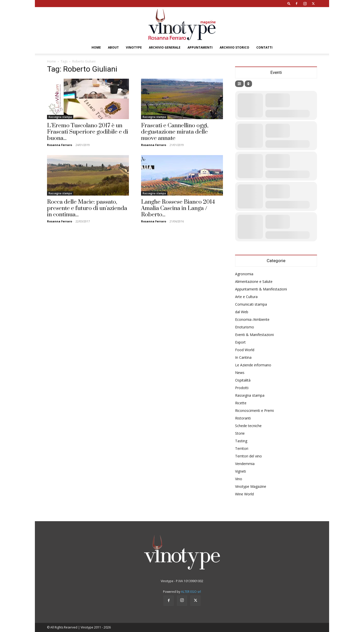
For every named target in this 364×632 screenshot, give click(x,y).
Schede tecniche (248, 426)
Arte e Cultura (246, 297)
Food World (245, 350)
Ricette (241, 403)
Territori (242, 448)
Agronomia (244, 274)
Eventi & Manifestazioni (254, 335)
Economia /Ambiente (252, 319)
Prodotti (242, 388)
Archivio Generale (165, 47)
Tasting (241, 441)
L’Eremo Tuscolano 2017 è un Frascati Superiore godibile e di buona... (88, 132)
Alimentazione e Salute (254, 281)
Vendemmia (245, 464)
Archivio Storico (234, 47)
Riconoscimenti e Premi (254, 410)
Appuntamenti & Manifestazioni (261, 289)
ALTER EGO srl (191, 592)
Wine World (244, 494)
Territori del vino (248, 456)
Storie (240, 433)
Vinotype (134, 47)
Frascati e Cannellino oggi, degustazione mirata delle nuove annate (175, 132)
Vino (239, 479)
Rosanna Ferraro (60, 145)
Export (240, 342)
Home (96, 47)
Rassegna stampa (60, 117)
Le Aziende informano (253, 365)
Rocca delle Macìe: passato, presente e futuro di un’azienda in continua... (87, 208)
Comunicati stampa (251, 304)
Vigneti (241, 471)
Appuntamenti (200, 47)
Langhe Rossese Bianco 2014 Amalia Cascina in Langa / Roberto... (178, 208)
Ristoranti (243, 418)
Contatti (264, 47)
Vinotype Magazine (251, 486)
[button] (289, 3)
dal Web (242, 312)
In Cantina (243, 357)
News (240, 373)
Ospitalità (243, 380)
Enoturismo (245, 327)
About (113, 47)
